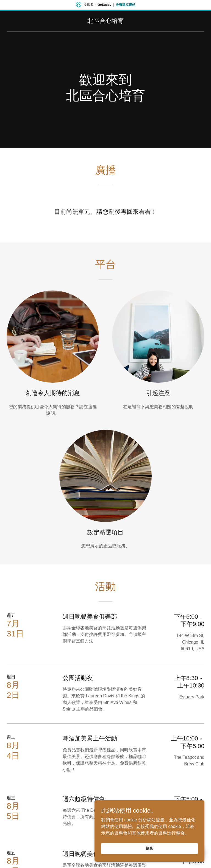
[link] (105, 21)
